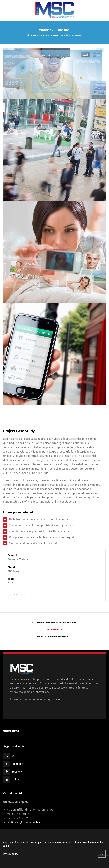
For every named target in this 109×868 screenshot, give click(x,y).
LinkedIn (17, 780)
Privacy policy (11, 854)
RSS (14, 756)
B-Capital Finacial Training (52, 637)
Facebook (17, 764)
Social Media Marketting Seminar (57, 623)
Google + (17, 772)
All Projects (55, 630)
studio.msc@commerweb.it (23, 822)
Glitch (6, 846)
